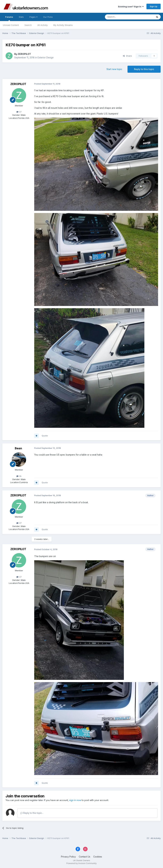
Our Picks (48, 17)
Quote (45, 436)
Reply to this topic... (32, 813)
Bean (18, 448)
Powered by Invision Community (81, 863)
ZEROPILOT (24, 54)
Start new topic (114, 69)
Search (28, 25)
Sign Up (154, 6)
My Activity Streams (63, 25)
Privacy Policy (68, 857)
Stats (21, 17)
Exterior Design (46, 57)
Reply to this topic (144, 69)
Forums (9, 18)
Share (127, 56)
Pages (33, 17)
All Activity (43, 25)
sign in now (75, 800)
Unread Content (11, 25)
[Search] (121, 17)
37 (19, 112)
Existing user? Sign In (131, 7)
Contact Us (85, 857)
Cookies (98, 857)
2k (19, 476)
